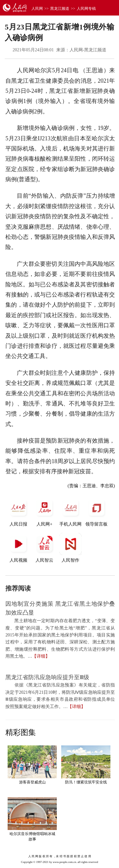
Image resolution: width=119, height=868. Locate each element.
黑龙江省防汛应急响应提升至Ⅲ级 (47, 677)
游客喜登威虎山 (32, 782)
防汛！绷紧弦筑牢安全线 (86, 782)
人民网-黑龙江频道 (88, 50)
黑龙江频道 (60, 9)
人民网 (37, 9)
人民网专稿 (86, 9)
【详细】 (41, 656)
